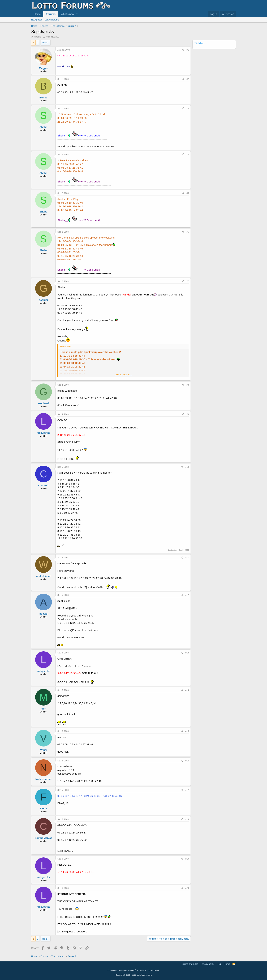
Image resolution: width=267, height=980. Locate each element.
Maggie (38, 37)
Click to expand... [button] (123, 375)
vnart (43, 750)
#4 (188, 155)
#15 (187, 731)
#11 (187, 558)
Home (37, 14)
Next (44, 43)
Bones (44, 97)
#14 (187, 690)
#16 (187, 761)
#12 (187, 595)
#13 (187, 653)
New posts (36, 20)
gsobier (43, 300)
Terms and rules (190, 964)
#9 (188, 414)
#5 (188, 193)
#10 (187, 467)
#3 (188, 109)
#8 (188, 385)
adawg (43, 614)
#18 (187, 819)
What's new (67, 14)
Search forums (52, 20)
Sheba (43, 127)
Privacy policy (207, 964)
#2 (188, 79)
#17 (187, 790)
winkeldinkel (43, 576)
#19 (187, 859)
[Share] (183, 50)
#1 (188, 50)
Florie (43, 808)
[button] (77, 14)
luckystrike (43, 433)
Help (219, 964)
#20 (187, 888)
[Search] (228, 14)
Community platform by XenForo (133, 970)
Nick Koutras (43, 779)
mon (44, 709)
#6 (188, 232)
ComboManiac (43, 838)
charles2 (43, 485)
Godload (43, 403)
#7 (188, 281)
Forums (51, 14)
